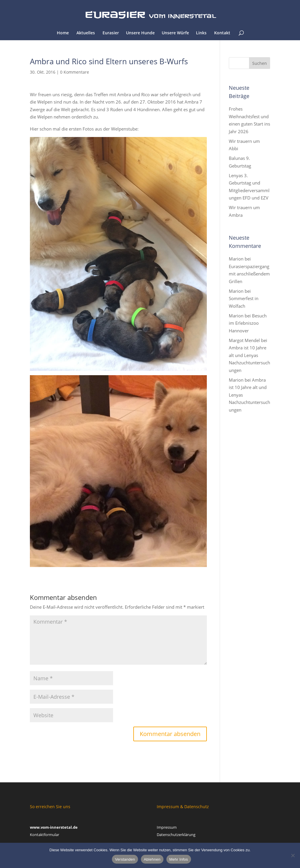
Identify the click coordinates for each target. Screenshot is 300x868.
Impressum (167, 827)
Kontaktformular (45, 835)
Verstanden (125, 859)
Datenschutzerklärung (176, 835)
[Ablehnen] (293, 855)
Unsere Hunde (140, 33)
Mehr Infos (179, 859)
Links (201, 33)
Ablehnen (152, 859)
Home (63, 33)
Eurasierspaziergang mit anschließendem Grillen (249, 274)
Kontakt (222, 33)
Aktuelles (86, 33)
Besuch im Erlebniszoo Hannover (248, 323)
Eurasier (111, 33)
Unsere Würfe (175, 33)
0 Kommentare (75, 72)
